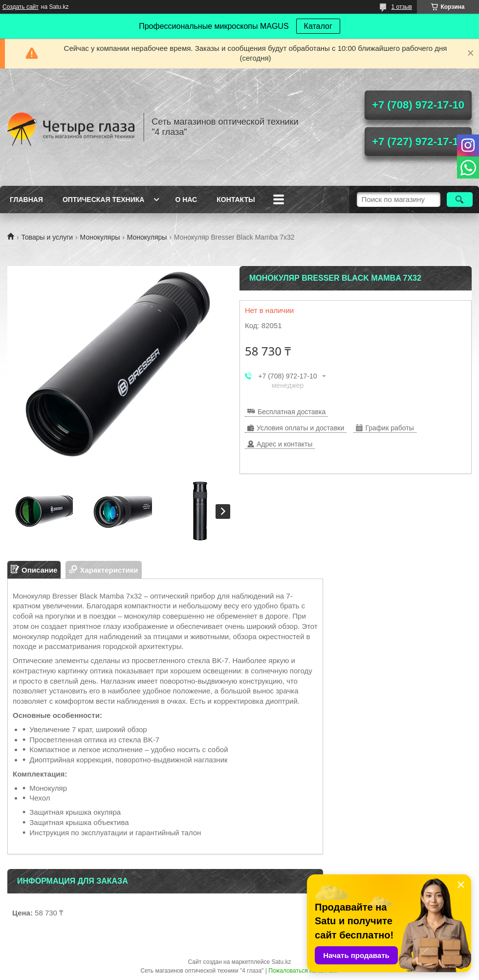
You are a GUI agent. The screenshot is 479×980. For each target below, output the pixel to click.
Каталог (318, 26)
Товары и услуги (47, 237)
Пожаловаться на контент (303, 971)
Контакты (236, 200)
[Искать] (460, 200)
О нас (186, 200)
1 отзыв (402, 7)
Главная (26, 200)
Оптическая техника (104, 200)
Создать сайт (21, 7)
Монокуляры (100, 237)
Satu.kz (281, 962)
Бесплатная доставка (292, 412)
